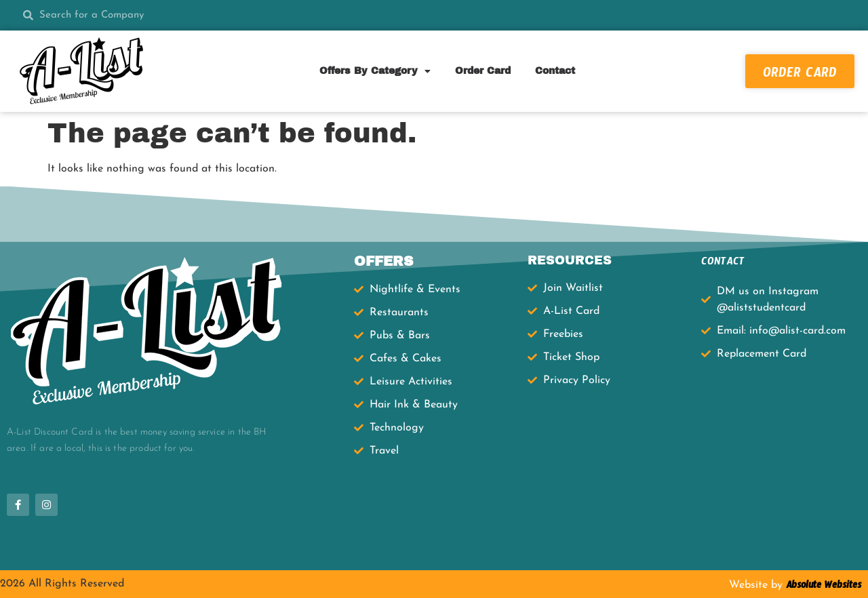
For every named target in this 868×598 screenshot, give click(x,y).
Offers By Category (375, 71)
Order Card (483, 71)
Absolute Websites (822, 587)
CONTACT (723, 263)
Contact (555, 71)
